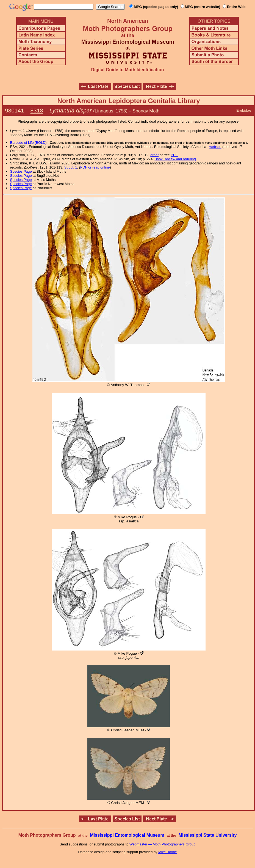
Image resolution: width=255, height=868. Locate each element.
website (215, 147)
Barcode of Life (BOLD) (28, 143)
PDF (174, 155)
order (154, 155)
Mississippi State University (208, 835)
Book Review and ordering (175, 159)
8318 (37, 110)
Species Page (21, 171)
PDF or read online (95, 167)
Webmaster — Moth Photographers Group (162, 844)
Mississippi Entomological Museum (127, 835)
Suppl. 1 (71, 167)
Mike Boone (168, 852)
